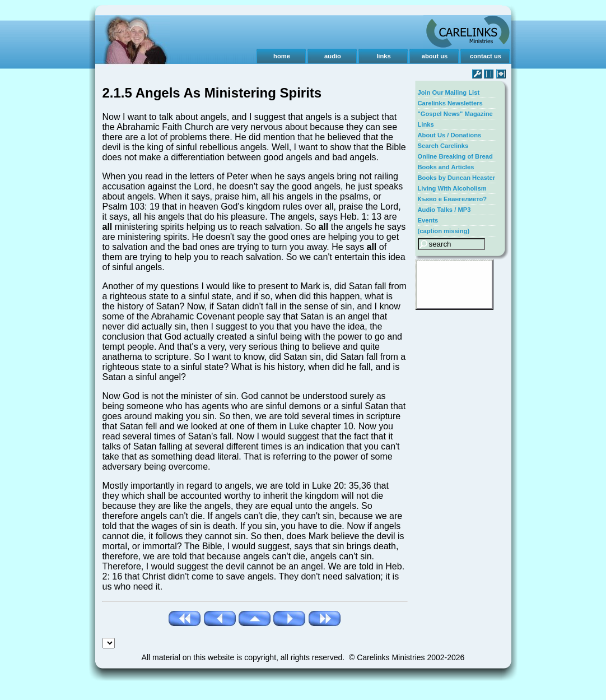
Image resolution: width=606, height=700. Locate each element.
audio (333, 56)
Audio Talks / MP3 (444, 210)
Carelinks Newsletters (450, 103)
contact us (486, 56)
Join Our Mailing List (449, 92)
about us (435, 56)
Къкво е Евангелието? (453, 199)
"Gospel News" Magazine (455, 114)
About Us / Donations (450, 135)
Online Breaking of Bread (455, 156)
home (282, 56)
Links (426, 124)
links (384, 56)
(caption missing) (444, 231)
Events (428, 220)
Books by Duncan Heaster (457, 178)
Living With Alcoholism (452, 188)
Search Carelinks (443, 146)
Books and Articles (446, 167)
